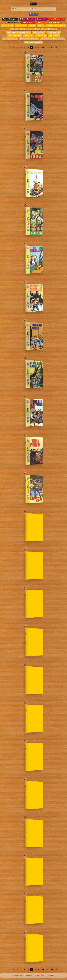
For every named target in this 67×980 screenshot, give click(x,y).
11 (47, 47)
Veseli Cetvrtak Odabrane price (53, 39)
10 (43, 47)
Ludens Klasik (41, 35)
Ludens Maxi (42, 19)
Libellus (32, 26)
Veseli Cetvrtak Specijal (33, 42)
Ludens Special (28, 22)
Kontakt (51, 975)
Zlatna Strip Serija (13, 22)
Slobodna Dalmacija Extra (56, 26)
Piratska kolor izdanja (53, 22)
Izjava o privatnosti (21, 975)
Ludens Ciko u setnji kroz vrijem (19, 32)
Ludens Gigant (21, 26)
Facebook (33, 14)
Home (33, 4)
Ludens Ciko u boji (49, 29)
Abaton (41, 26)
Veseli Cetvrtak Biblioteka (29, 39)
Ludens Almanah (54, 32)
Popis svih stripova (10, 19)
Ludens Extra (34, 29)
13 (56, 47)
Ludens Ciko (29, 35)
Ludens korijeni (39, 32)
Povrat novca (34, 975)
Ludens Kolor (54, 35)
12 (52, 47)
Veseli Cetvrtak (7, 26)
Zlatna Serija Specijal (19, 29)
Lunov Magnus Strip (57, 19)
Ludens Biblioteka (14, 35)
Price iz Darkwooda (10, 39)
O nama (43, 975)
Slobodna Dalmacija (27, 19)
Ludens (39, 22)
